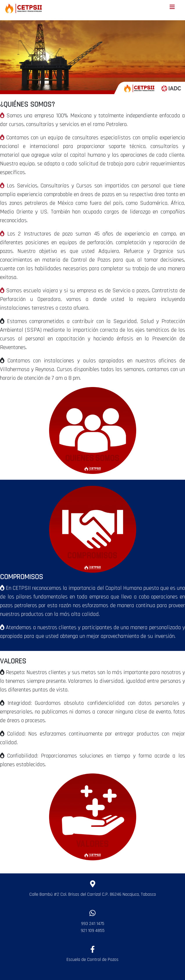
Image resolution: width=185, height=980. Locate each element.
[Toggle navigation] (172, 8)
